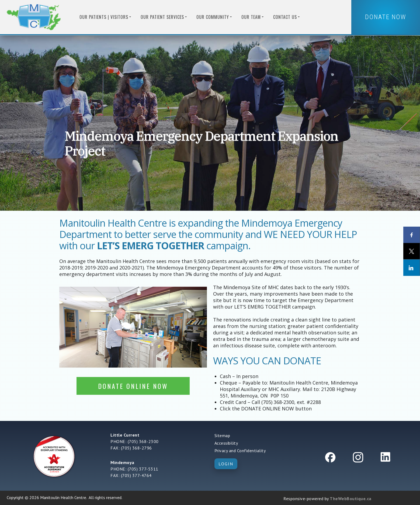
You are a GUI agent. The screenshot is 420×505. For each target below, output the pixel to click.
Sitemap (222, 435)
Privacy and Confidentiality (240, 451)
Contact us (287, 17)
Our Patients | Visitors (106, 17)
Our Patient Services (164, 17)
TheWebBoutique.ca (351, 499)
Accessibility (226, 443)
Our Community (215, 17)
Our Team (253, 17)
